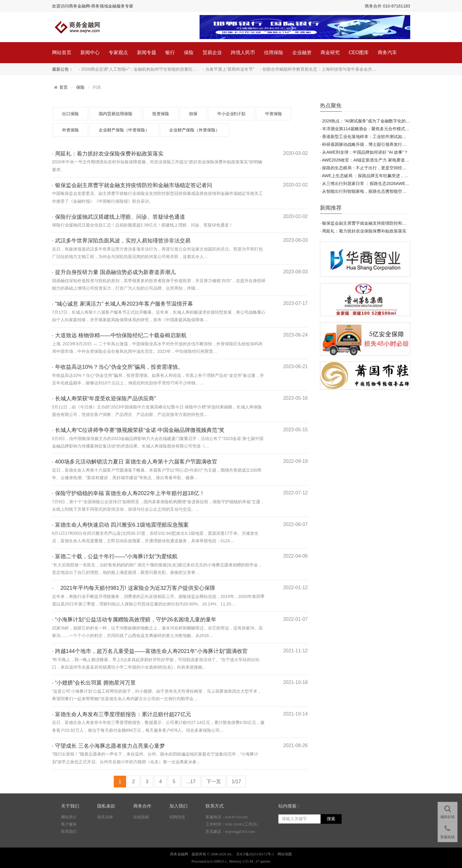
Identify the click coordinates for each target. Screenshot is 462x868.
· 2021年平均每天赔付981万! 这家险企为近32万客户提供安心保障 (134, 588)
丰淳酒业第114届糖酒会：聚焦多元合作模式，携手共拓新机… (380, 129)
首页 (64, 87)
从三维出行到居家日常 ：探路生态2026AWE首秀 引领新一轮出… (383, 183)
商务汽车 (387, 52)
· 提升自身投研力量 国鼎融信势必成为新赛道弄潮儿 (114, 272)
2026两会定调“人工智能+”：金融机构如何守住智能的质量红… (139, 69)
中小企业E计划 (231, 114)
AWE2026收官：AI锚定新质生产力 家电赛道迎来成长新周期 (378, 160)
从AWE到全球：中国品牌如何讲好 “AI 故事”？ (365, 152)
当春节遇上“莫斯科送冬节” (230, 69)
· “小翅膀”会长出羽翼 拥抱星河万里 (94, 683)
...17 (191, 782)
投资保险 (161, 114)
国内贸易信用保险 (116, 114)
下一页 (214, 782)
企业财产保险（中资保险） (124, 130)
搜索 (331, 819)
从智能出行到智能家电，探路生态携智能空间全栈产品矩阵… (379, 191)
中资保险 (274, 114)
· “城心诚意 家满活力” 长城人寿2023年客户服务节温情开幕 (122, 304)
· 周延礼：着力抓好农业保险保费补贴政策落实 (108, 154)
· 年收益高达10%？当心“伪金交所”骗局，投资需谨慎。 (118, 367)
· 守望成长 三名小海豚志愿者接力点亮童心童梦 (109, 746)
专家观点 (118, 52)
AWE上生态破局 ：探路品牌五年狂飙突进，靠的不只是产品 (378, 176)
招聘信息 (177, 817)
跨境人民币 (243, 52)
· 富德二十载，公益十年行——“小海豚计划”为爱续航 (115, 556)
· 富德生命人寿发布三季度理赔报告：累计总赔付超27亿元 (122, 714)
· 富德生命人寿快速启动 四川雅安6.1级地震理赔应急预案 (120, 525)
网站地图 (285, 854)
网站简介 (69, 817)
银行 (170, 52)
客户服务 (69, 824)
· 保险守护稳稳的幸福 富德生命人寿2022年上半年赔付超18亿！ (128, 493)
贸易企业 (212, 52)
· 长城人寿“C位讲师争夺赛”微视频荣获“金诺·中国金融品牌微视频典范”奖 (138, 430)
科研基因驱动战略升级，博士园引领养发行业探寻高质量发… (379, 144)
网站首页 (62, 52)
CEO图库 (359, 52)
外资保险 (70, 130)
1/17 (236, 782)
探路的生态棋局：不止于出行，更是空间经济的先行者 (373, 168)
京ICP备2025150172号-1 (255, 854)
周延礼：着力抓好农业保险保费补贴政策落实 (364, 231)
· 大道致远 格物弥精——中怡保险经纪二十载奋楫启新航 (119, 335)
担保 (193, 114)
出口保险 (70, 114)
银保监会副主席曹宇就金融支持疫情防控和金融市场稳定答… (379, 223)
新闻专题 (147, 52)
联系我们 (69, 831)
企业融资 (302, 52)
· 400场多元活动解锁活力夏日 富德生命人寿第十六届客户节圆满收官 (135, 462)
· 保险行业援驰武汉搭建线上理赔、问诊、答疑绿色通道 (119, 217)
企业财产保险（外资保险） (194, 130)
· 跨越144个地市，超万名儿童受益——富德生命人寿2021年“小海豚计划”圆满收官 (150, 651)
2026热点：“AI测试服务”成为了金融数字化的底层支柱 (372, 121)
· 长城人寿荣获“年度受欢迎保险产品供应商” (104, 399)
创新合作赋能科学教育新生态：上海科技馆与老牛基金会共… (319, 69)
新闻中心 (90, 52)
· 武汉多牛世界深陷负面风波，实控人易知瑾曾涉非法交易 (121, 241)
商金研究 (330, 52)
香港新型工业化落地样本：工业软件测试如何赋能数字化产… (379, 137)
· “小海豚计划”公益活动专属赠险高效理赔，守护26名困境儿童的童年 (134, 620)
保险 (189, 52)
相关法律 (105, 817)
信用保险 (274, 52)
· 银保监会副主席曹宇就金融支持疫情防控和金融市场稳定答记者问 (132, 185)
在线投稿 (141, 817)
